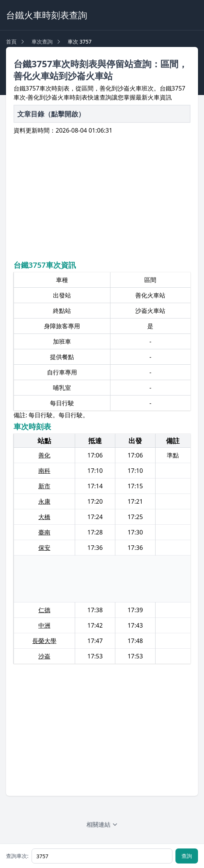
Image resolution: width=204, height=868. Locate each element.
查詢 (187, 856)
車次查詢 (42, 42)
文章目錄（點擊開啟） (51, 114)
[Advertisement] (102, 196)
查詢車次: (17, 856)
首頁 (11, 42)
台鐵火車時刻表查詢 (47, 15)
